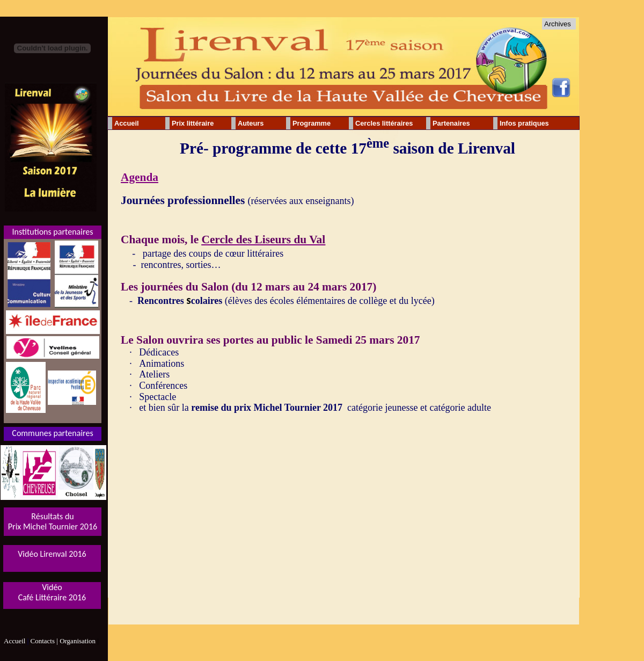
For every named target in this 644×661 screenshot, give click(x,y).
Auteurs (251, 123)
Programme (312, 123)
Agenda (140, 177)
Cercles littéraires (384, 123)
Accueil (127, 123)
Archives (558, 24)
